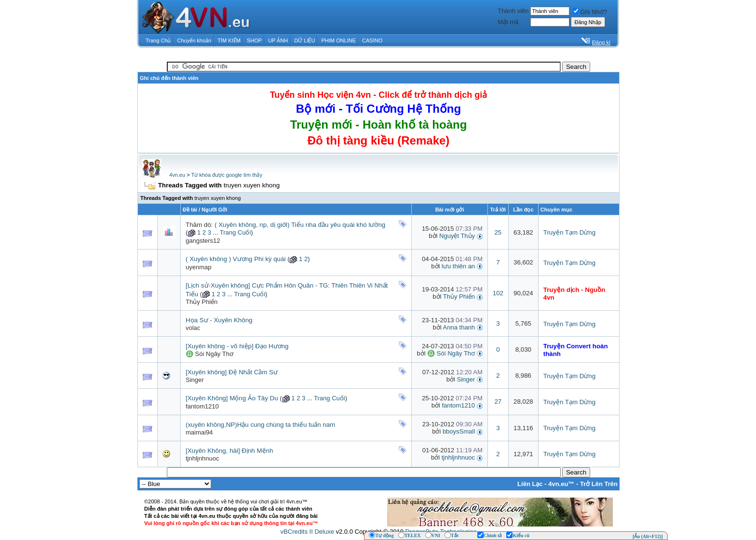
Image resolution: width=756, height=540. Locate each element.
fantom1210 (202, 406)
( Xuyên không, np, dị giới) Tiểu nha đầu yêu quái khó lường (300, 225)
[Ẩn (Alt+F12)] (648, 536)
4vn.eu (177, 175)
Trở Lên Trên (599, 484)
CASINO (372, 40)
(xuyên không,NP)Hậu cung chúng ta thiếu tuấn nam (260, 425)
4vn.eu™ (561, 484)
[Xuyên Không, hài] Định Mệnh (229, 451)
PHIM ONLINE (338, 40)
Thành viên (513, 11)
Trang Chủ (158, 40)
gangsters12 (203, 241)
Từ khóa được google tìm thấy (226, 175)
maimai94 (199, 432)
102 (498, 293)
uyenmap (198, 267)
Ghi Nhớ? (590, 12)
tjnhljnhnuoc (202, 458)
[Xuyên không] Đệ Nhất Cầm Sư (232, 372)
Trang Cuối (236, 232)
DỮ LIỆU (304, 40)
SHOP (254, 40)
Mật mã (508, 22)
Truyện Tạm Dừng (569, 232)
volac (193, 328)
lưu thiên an (458, 266)
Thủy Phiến (202, 302)
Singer (195, 380)
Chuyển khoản (195, 40)
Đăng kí (601, 42)
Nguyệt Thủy (457, 236)
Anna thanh (459, 327)
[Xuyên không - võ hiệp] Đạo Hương (237, 346)
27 (498, 402)
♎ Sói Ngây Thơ (209, 354)
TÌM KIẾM (229, 40)
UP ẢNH (278, 40)
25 (498, 232)
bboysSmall (459, 431)
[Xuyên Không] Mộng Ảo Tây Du (232, 398)
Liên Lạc (530, 484)
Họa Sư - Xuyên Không (219, 320)
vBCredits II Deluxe (307, 532)
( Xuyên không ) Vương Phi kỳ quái (236, 259)
